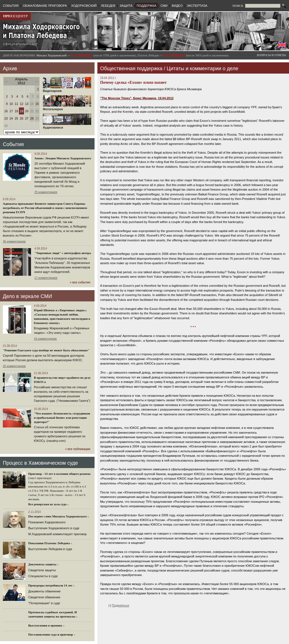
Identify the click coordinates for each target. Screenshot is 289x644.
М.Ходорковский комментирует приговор (57, 534)
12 (21, 104)
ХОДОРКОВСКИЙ (84, 6)
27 (27, 118)
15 (37, 104)
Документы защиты (42, 564)
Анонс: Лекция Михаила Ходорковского (63, 158)
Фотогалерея (67, 108)
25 (16, 118)
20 (27, 111)
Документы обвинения (44, 591)
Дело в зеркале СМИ (27, 296)
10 (11, 104)
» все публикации (77, 449)
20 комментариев (14, 366)
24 (11, 118)
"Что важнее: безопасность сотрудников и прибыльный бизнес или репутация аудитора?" (62, 418)
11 (16, 104)
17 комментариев (46, 278)
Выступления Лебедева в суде (50, 549)
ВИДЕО (177, 6)
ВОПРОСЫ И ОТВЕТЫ (271, 55)
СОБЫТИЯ (11, 6)
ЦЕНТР (15, 16)
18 (16, 111)
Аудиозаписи (67, 126)
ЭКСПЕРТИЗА (197, 6)
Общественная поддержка (131, 69)
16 (6, 111)
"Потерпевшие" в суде (44, 603)
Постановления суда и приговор (51, 634)
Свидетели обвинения (44, 597)
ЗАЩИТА (126, 6)
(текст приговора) (40, 478)
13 (27, 104)
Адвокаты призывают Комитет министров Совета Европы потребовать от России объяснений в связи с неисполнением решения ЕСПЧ (45, 208)
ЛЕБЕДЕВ (108, 6)
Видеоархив (67, 89)
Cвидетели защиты (42, 570)
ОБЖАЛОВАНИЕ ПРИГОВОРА (45, 6)
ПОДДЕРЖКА (146, 6)
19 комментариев (45, 339)
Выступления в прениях (45, 625)
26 (21, 118)
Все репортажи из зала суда (47, 504)
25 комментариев (46, 192)
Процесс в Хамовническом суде (40, 463)
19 (21, 111)
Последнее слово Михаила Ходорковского (57, 516)
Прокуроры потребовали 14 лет (50, 585)
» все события (80, 282)
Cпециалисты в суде (43, 576)
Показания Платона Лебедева (49, 543)
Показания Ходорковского (47, 522)
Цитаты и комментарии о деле (203, 69)
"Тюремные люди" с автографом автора (63, 253)
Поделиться (121, 605)
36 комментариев (14, 241)
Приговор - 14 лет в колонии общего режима (59, 474)
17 (11, 111)
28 (32, 118)
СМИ (164, 6)
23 (6, 118)
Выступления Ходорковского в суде (54, 528)
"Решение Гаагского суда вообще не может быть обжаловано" (46, 350)
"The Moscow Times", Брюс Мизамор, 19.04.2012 (137, 98)
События (13, 144)
